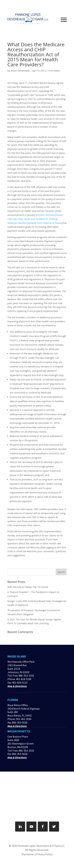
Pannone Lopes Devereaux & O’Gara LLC (41, 846)
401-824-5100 (24, 679)
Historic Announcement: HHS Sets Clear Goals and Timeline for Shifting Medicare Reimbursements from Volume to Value (35, 219)
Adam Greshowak (20, 71)
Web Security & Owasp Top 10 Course (28, 587)
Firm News (54, 71)
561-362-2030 (24, 719)
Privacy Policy (44, 854)
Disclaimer (28, 854)
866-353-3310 (26, 676)
